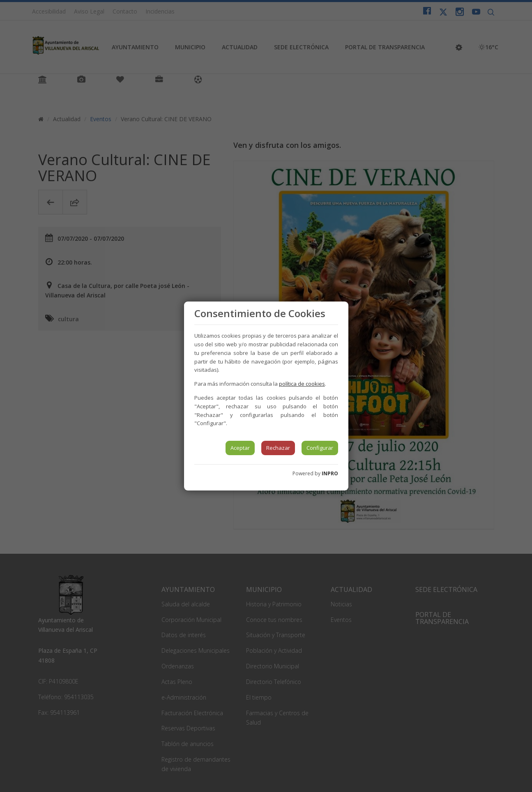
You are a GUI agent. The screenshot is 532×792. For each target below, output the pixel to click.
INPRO (330, 473)
